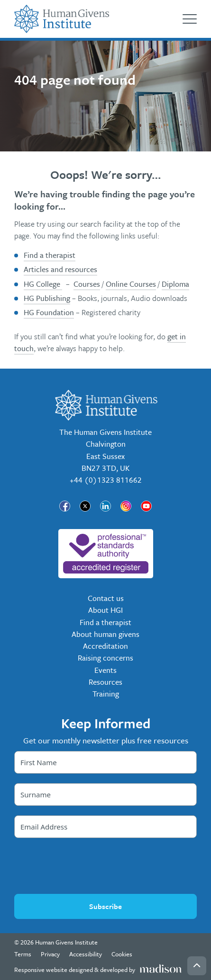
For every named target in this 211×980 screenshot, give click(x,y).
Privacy (50, 954)
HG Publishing (47, 298)
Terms (23, 954)
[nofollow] (106, 554)
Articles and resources (60, 269)
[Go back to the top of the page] (197, 966)
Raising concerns (105, 658)
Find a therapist (50, 255)
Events (105, 670)
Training (106, 694)
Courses (87, 284)
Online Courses (131, 284)
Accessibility (86, 954)
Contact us (106, 598)
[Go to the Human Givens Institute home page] (62, 19)
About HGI (105, 610)
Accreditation (105, 646)
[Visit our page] (65, 506)
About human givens (105, 634)
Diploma (175, 284)
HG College (43, 284)
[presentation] (106, 866)
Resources (105, 682)
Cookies (122, 954)
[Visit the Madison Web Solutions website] (98, 970)
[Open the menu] (190, 19)
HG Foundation (49, 312)
